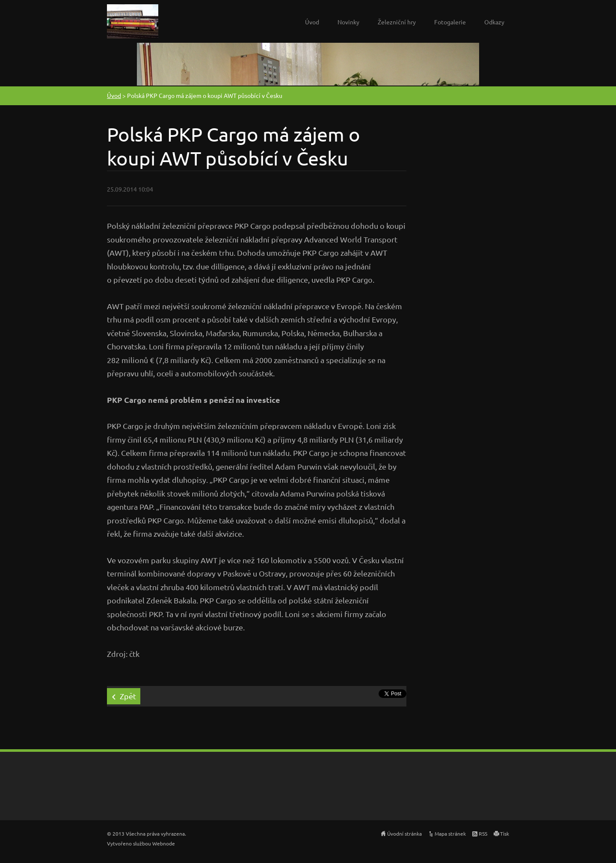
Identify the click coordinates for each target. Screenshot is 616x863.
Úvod (312, 22)
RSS (483, 833)
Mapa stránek (450, 833)
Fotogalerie (450, 22)
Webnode (164, 843)
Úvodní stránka (404, 833)
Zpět (128, 696)
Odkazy (494, 22)
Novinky (348, 22)
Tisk (505, 833)
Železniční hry (397, 22)
